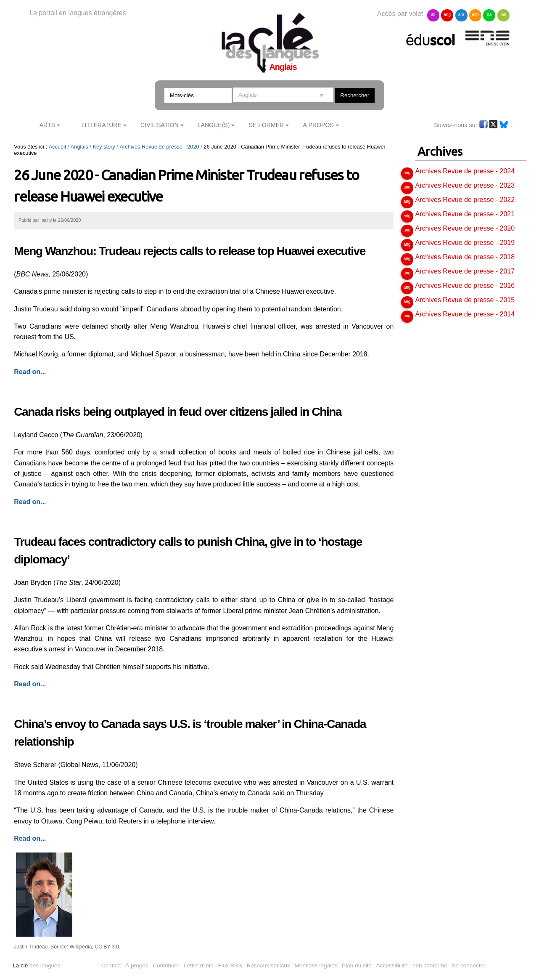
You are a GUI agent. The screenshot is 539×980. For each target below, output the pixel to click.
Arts (47, 125)
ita (490, 15)
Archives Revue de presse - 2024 (465, 171)
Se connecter (469, 965)
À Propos (318, 125)
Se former (267, 125)
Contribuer (166, 965)
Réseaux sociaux (268, 965)
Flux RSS (230, 965)
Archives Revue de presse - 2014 (465, 314)
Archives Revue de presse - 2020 (159, 147)
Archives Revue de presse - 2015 (465, 300)
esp (475, 15)
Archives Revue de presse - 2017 (465, 271)
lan (503, 15)
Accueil (57, 147)
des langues (36, 965)
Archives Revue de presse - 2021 (465, 214)
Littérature (102, 125)
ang (447, 15)
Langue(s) (214, 125)
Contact (111, 965)
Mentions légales (316, 965)
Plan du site (357, 965)
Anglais (79, 147)
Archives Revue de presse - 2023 (465, 185)
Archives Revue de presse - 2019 (465, 243)
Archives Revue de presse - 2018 (465, 257)
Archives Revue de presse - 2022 (465, 200)
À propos (137, 965)
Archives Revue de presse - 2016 (465, 286)
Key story (104, 147)
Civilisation (159, 125)
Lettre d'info (199, 965)
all (433, 15)
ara (461, 15)
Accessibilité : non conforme (412, 965)
